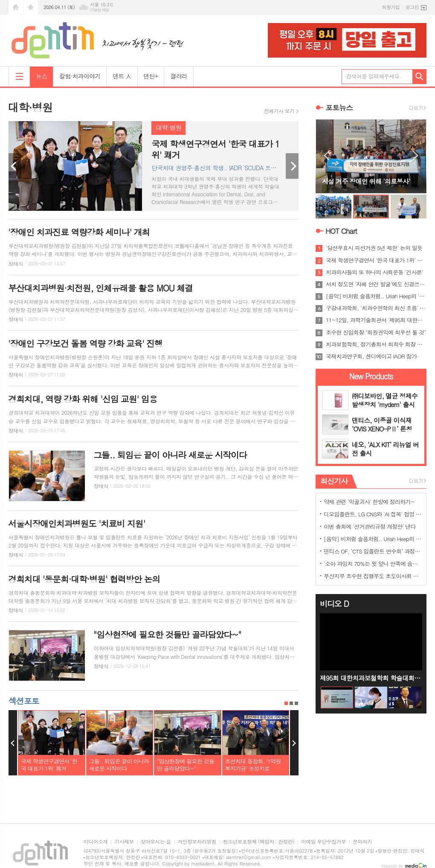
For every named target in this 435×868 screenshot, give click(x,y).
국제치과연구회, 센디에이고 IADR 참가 (371, 356)
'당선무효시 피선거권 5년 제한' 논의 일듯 (374, 248)
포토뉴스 (339, 108)
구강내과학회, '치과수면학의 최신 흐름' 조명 (376, 308)
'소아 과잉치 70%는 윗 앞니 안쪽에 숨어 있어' (373, 564)
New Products (371, 376)
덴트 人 (122, 76)
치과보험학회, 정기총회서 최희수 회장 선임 (376, 344)
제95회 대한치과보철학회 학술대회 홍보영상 (371, 678)
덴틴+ (151, 76)
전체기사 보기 (279, 111)
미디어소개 (96, 842)
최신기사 (334, 481)
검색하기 (419, 77)
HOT (341, 231)
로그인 (412, 7)
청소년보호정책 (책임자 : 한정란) (259, 842)
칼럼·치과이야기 (80, 76)
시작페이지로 (16, 7)
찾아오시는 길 (156, 842)
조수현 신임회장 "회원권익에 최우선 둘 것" (376, 332)
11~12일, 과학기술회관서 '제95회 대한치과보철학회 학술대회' (376, 320)
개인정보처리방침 (197, 842)
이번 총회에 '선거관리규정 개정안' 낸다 (370, 526)
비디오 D (334, 604)
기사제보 (124, 842)
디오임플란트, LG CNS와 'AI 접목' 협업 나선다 (373, 514)
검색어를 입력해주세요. (374, 76)
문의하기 (362, 842)
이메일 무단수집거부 (323, 842)
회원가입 (391, 7)
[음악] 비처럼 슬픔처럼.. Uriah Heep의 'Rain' (376, 296)
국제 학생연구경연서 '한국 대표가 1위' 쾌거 (376, 260)
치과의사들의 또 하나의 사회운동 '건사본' (374, 272)
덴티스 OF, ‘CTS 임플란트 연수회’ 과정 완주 (373, 551)
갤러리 (178, 76)
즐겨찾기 (31, 7)
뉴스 (41, 76)
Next (292, 166)
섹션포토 (24, 701)
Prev (15, 166)
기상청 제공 (100, 10)
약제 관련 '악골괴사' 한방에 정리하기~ (369, 502)
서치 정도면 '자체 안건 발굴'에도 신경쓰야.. (376, 284)
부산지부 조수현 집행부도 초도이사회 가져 (373, 576)
